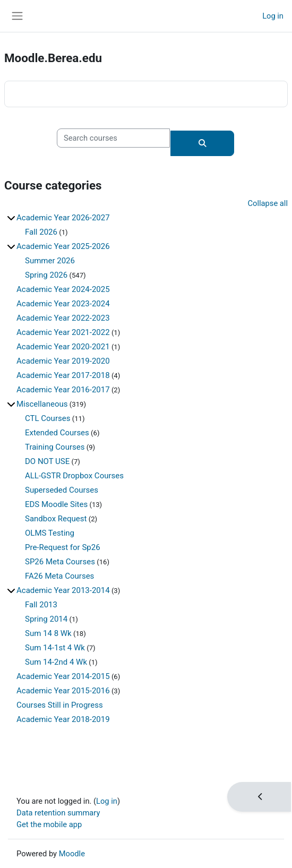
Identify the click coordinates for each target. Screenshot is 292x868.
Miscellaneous (42, 404)
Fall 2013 (41, 605)
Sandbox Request (56, 519)
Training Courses (55, 447)
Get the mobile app (49, 824)
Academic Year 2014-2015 (63, 676)
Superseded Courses (62, 490)
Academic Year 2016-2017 (63, 390)
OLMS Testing (50, 533)
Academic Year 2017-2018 (63, 375)
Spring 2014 (46, 619)
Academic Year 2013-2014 (63, 590)
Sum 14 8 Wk (48, 633)
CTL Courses (48, 418)
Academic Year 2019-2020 (63, 361)
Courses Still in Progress (60, 705)
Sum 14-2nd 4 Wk (56, 662)
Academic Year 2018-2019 (63, 719)
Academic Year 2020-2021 (63, 347)
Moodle (72, 854)
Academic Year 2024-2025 (63, 289)
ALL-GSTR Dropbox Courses (74, 476)
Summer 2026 (50, 261)
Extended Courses (57, 433)
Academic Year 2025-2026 (63, 246)
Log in (273, 16)
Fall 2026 (41, 232)
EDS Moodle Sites (56, 504)
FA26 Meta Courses (59, 576)
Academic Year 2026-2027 (63, 218)
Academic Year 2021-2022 (63, 332)
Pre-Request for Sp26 (63, 547)
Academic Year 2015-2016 (63, 691)
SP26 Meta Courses (60, 562)
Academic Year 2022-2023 (63, 318)
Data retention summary (58, 813)
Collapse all (268, 203)
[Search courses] (113, 138)
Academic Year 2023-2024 (63, 304)
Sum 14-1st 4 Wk (55, 648)
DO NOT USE (47, 461)
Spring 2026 (46, 275)
